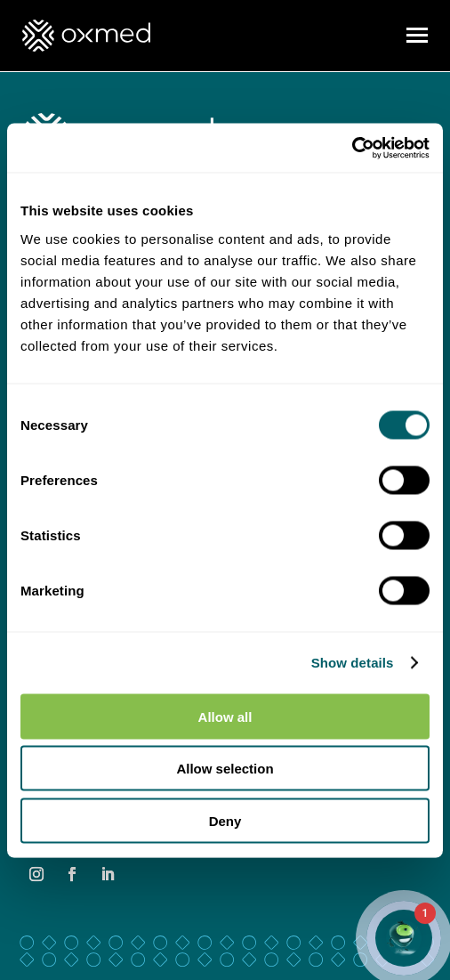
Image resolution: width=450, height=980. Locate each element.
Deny (225, 820)
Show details (353, 663)
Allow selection (225, 769)
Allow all (225, 716)
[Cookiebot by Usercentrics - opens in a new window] (352, 148)
